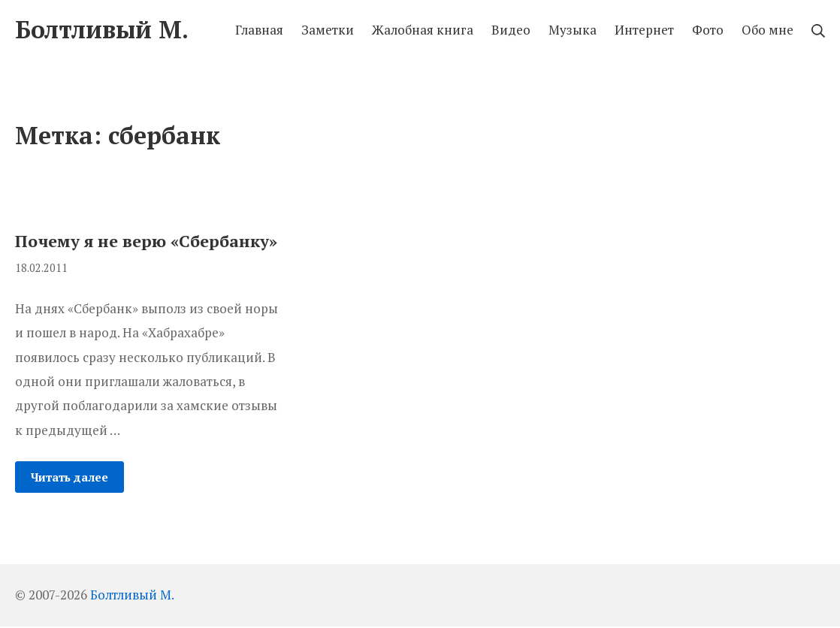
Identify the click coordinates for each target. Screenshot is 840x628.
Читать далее (69, 477)
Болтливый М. (132, 595)
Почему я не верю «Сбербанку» (146, 241)
